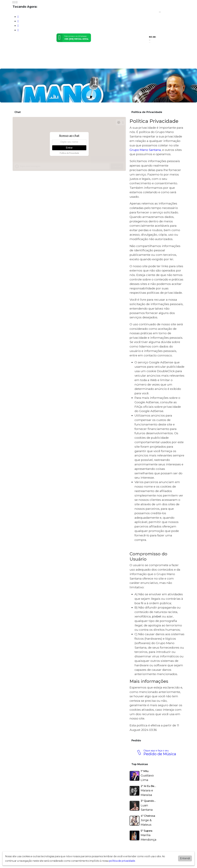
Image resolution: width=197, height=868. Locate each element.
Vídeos (46, 64)
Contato (58, 64)
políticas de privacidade (164, 293)
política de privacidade (122, 861)
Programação (31, 64)
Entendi (185, 858)
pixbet (157, 616)
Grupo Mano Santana (145, 150)
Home (17, 64)
